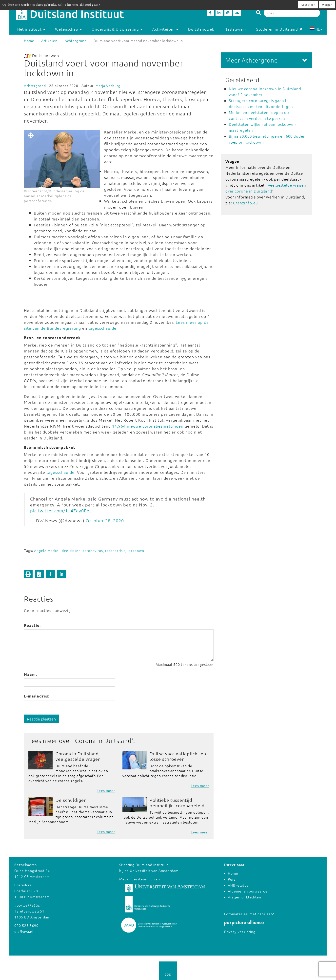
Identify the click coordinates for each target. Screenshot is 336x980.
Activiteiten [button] (165, 29)
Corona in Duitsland (103, 740)
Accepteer (308, 5)
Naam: (30, 674)
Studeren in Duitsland (279, 29)
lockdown (136, 550)
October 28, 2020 (105, 520)
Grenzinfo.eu (246, 203)
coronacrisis (115, 550)
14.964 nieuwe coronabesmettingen (148, 426)
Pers (232, 879)
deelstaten (71, 550)
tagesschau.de (102, 328)
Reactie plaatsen (41, 719)
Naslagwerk (235, 29)
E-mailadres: (37, 696)
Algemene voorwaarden (249, 891)
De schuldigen (71, 800)
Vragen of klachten (245, 897)
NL (316, 29)
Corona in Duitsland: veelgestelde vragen (78, 756)
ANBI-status (238, 885)
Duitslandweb (201, 29)
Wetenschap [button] (68, 29)
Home (29, 41)
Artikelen (49, 41)
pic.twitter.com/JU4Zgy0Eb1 (61, 511)
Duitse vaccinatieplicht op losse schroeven (178, 756)
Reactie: (32, 625)
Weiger (327, 5)
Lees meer (106, 790)
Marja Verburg (108, 86)
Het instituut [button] (31, 29)
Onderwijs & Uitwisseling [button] (117, 29)
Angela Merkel (47, 550)
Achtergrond (76, 41)
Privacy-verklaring (240, 932)
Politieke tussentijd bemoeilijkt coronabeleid (177, 803)
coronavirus (93, 550)
